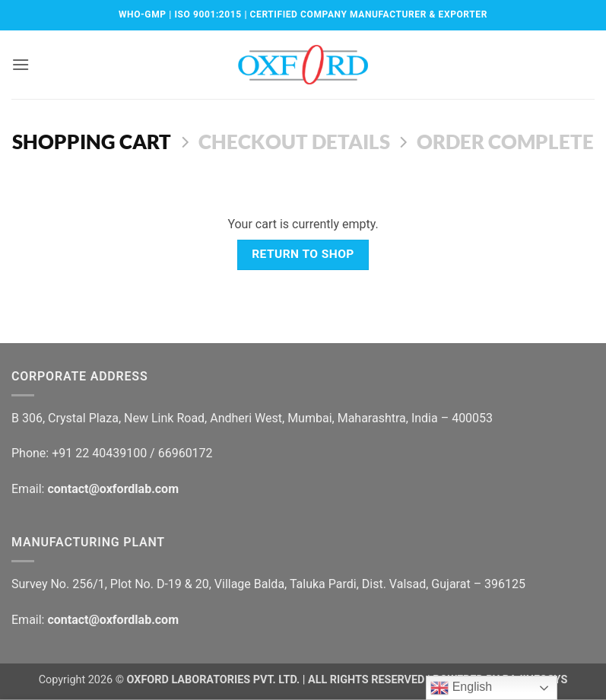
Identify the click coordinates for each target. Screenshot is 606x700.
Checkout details (294, 142)
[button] (21, 64)
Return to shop (303, 254)
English (461, 688)
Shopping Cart (92, 142)
